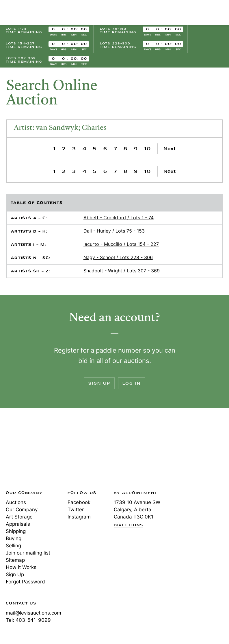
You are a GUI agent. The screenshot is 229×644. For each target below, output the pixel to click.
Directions (129, 525)
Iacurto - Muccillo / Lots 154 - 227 (121, 244)
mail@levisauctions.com (33, 613)
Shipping (16, 531)
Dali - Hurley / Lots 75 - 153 (114, 231)
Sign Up (99, 383)
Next (170, 149)
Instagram (79, 517)
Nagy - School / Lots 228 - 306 (118, 257)
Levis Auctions (26, 12)
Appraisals (18, 524)
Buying (14, 538)
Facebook (79, 502)
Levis (25, 451)
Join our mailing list (28, 553)
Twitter (76, 510)
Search (205, 11)
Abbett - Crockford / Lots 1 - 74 (119, 218)
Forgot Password (25, 582)
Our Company (22, 510)
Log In (132, 383)
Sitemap (15, 560)
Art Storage (19, 517)
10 (148, 149)
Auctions (16, 502)
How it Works (21, 567)
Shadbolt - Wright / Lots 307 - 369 (122, 271)
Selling (13, 546)
